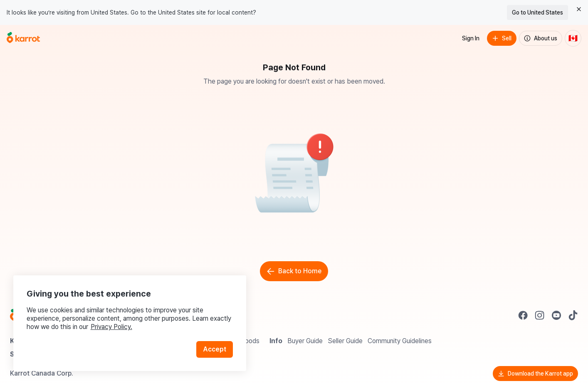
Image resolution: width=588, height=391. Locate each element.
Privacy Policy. (111, 327)
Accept (215, 349)
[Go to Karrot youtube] (556, 315)
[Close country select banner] (579, 9)
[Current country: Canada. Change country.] (573, 38)
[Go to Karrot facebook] (523, 315)
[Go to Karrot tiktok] (573, 315)
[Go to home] (23, 38)
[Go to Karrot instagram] (540, 315)
